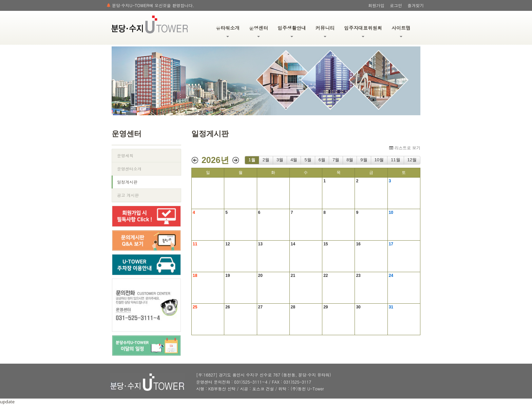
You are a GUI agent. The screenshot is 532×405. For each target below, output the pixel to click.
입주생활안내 (292, 31)
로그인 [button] (396, 5)
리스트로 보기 (405, 148)
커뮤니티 (325, 31)
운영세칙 (125, 155)
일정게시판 (127, 182)
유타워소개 (228, 31)
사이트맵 (401, 31)
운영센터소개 (129, 169)
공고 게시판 (128, 195)
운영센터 (259, 31)
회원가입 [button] (376, 5)
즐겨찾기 (416, 5)
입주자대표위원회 (363, 31)
